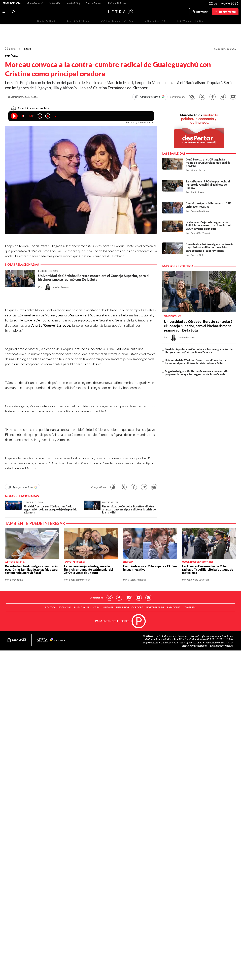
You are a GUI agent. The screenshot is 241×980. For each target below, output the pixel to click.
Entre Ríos (122, 607)
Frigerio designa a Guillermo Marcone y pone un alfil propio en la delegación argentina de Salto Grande (197, 373)
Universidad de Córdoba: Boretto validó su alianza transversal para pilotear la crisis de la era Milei (195, 362)
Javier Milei (55, 3)
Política (27, 49)
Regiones (47, 21)
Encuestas (156, 21)
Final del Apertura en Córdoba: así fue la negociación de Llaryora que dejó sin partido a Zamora (199, 351)
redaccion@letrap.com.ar (219, 642)
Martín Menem (94, 3)
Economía (65, 607)
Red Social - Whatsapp (148, 598)
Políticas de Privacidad (221, 646)
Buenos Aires (82, 607)
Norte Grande (155, 607)
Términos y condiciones (195, 646)
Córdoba (137, 607)
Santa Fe (108, 607)
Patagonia (174, 607)
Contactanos (96, 598)
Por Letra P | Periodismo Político (23, 97)
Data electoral (117, 21)
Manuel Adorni (35, 3)
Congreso (190, 607)
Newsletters (191, 21)
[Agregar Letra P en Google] (150, 97)
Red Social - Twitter (110, 598)
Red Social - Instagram (129, 598)
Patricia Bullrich (117, 3)
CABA (96, 607)
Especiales (78, 21)
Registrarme (227, 12)
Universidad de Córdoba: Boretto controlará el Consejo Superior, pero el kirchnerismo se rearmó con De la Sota (198, 326)
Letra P (13, 49)
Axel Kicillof (74, 3)
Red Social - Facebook (119, 598)
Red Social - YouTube (139, 598)
